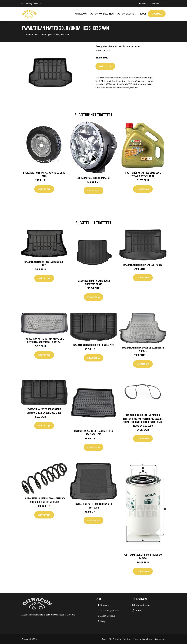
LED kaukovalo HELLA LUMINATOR (94, 178)
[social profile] (41, 4)
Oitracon (105, 605)
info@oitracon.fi (157, 3)
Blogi (143, 14)
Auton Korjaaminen (110, 610)
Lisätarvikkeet (115, 46)
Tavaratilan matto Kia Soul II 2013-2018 (94, 345)
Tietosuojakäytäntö (143, 639)
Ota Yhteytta (115, 639)
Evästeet (127, 639)
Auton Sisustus (108, 616)
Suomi (145, 3)
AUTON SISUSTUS (127, 14)
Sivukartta (160, 639)
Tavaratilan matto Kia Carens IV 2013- (143, 265)
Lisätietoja (105, 66)
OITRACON (81, 14)
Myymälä (157, 14)
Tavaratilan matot (132, 46)
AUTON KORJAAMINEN (102, 14)
